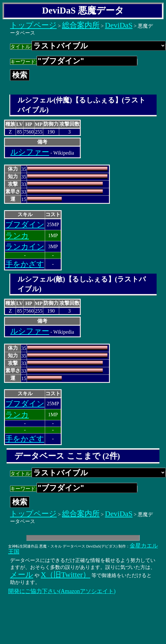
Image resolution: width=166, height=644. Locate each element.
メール (22, 575)
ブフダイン (25, 225)
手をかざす (25, 264)
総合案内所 (81, 25)
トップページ (33, 25)
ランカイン (25, 247)
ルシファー (30, 152)
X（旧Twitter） (65, 575)
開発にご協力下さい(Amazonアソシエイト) (62, 591)
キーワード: (74, 62)
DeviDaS (119, 25)
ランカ (17, 236)
